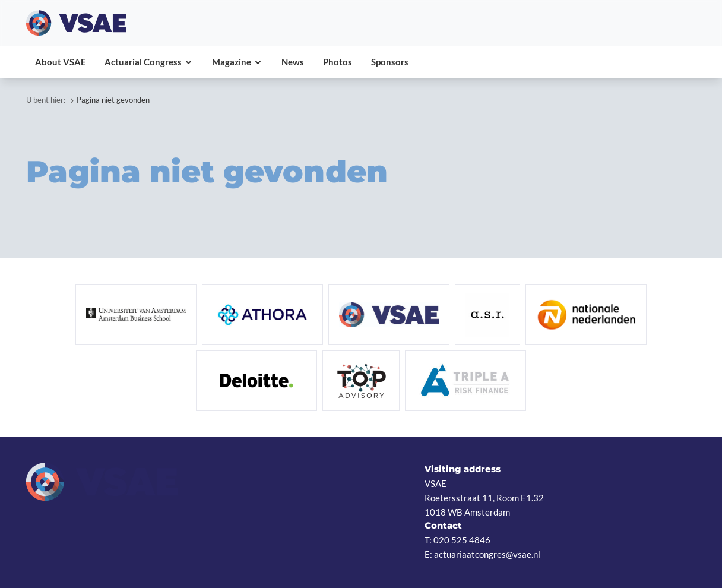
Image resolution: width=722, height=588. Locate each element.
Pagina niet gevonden (113, 100)
